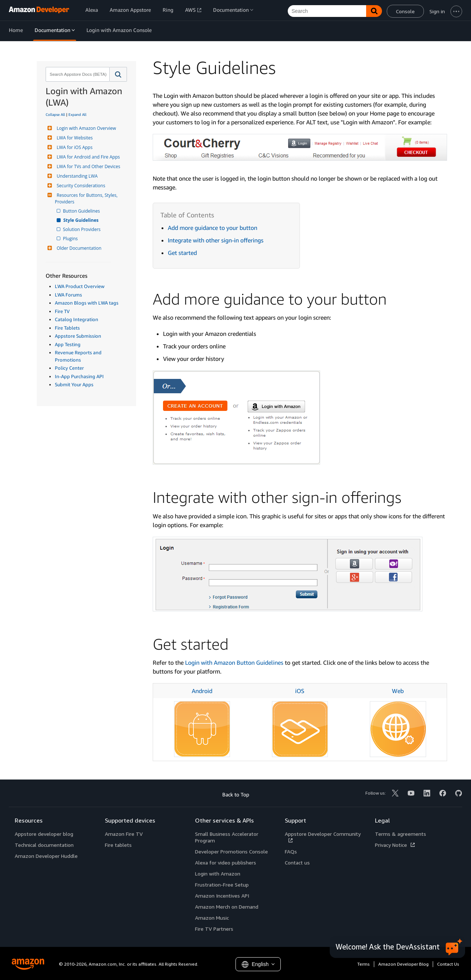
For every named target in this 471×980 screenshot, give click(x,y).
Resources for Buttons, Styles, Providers (87, 198)
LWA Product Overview (80, 286)
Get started (182, 253)
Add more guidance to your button (213, 228)
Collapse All (55, 114)
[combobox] (77, 74)
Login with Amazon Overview (85, 128)
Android (202, 691)
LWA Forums (68, 295)
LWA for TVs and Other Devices (88, 166)
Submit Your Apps (74, 384)
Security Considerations (80, 186)
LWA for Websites (74, 138)
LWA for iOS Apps (74, 147)
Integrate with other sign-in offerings (216, 240)
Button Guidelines (82, 211)
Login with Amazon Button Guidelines (234, 663)
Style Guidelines (81, 220)
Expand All (77, 114)
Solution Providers (82, 229)
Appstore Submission (78, 336)
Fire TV (62, 311)
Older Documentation (78, 248)
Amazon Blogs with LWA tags (87, 303)
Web (398, 691)
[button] (118, 74)
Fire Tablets (67, 328)
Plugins (71, 239)
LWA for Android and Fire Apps (87, 157)
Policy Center (69, 368)
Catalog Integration (77, 319)
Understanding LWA (76, 176)
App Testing (68, 344)
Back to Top (236, 794)
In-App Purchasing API (79, 376)
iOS (300, 691)
